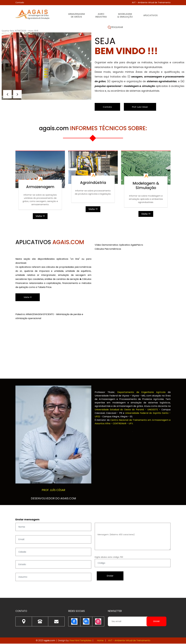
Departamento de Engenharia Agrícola (143, 393)
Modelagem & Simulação (125, 15)
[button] (17, 94)
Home (100, 641)
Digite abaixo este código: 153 (109, 557)
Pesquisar (115, 27)
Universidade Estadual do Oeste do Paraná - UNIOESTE (127, 410)
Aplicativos (150, 15)
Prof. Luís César (143, 107)
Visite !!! (40, 216)
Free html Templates (81, 641)
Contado (20, 3)
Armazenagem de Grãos (76, 15)
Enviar (156, 622)
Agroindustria (101, 15)
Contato (108, 107)
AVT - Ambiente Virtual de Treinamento (151, 3)
